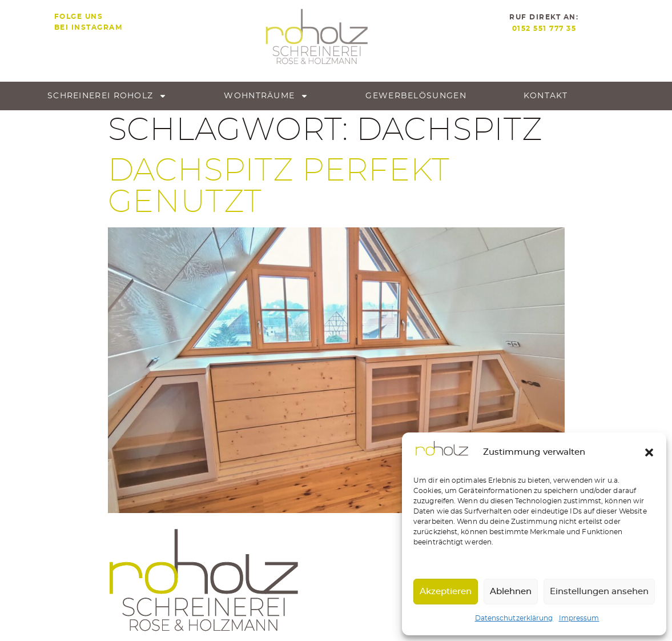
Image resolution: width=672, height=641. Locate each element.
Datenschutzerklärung (514, 618)
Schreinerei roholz (107, 96)
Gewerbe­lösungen (416, 96)
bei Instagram (88, 27)
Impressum (579, 618)
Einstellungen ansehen (599, 592)
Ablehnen (511, 592)
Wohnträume (266, 96)
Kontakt (546, 96)
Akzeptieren (446, 592)
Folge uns (79, 17)
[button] (649, 452)
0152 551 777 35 (544, 29)
